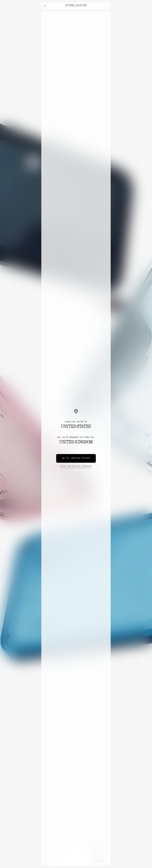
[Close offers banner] (107, 12)
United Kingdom (76, 466)
